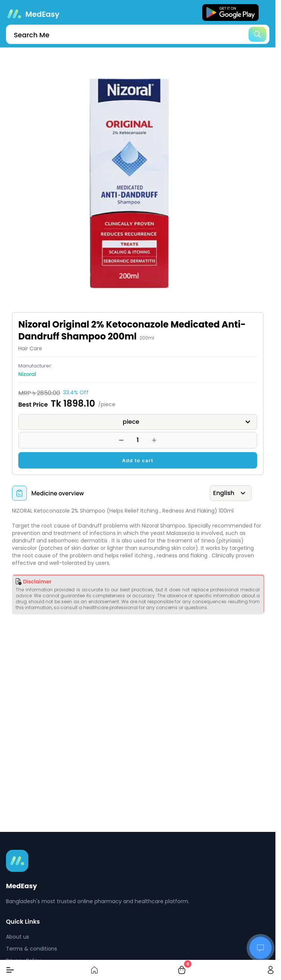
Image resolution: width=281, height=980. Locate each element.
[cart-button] (182, 970)
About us (18, 937)
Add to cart (138, 460)
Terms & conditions (32, 949)
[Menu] (10, 970)
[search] (138, 34)
